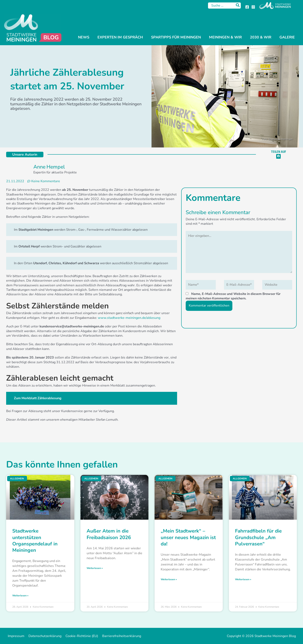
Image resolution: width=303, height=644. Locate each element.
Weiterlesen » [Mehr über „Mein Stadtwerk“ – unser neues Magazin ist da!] (169, 579)
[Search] (238, 6)
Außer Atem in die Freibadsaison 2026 (109, 534)
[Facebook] (247, 7)
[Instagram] (253, 7)
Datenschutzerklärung (43, 636)
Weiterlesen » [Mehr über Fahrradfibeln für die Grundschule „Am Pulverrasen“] (243, 579)
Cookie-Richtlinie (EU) (79, 636)
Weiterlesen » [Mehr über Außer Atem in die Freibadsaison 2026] (95, 568)
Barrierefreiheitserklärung (118, 636)
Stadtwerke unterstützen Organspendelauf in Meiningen (35, 541)
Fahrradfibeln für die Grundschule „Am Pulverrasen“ (258, 537)
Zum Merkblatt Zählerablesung (38, 398)
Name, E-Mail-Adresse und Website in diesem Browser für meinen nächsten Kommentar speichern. (233, 296)
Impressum (15, 636)
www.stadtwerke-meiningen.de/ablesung (128, 318)
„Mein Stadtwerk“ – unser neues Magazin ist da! (188, 537)
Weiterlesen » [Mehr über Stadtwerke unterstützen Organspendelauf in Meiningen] (20, 595)
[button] (279, 156)
